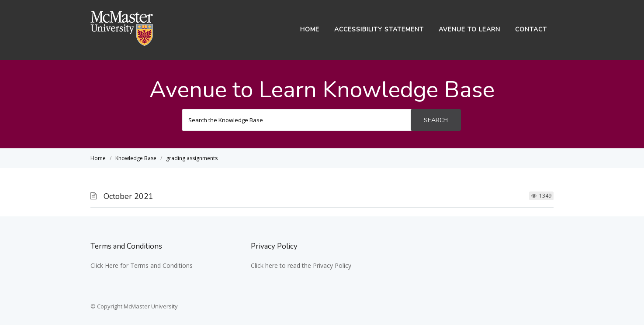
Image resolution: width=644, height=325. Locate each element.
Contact (531, 29)
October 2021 (128, 196)
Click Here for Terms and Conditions (142, 265)
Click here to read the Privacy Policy (301, 265)
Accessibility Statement (379, 29)
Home (310, 29)
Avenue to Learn (469, 29)
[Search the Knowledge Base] (297, 120)
